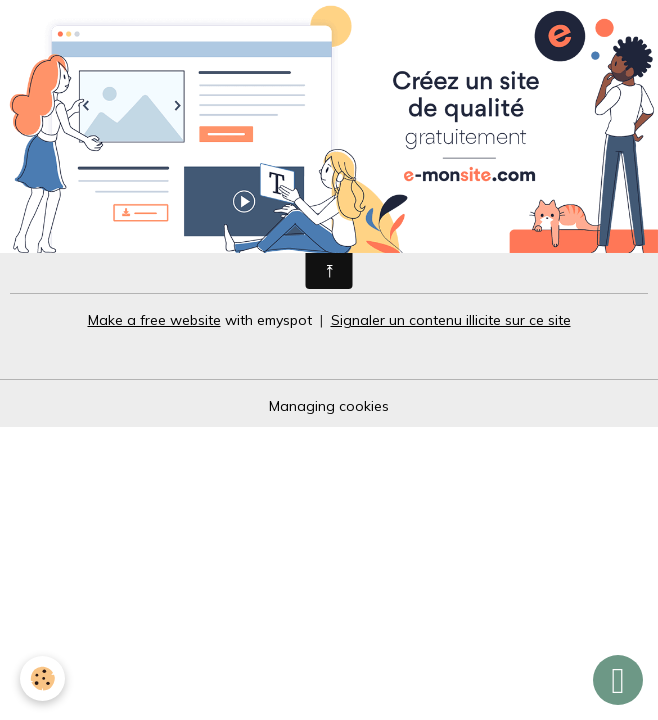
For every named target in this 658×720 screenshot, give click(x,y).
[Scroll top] (618, 680)
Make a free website (154, 320)
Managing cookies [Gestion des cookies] (329, 406)
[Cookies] (42, 678)
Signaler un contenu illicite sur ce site (451, 320)
